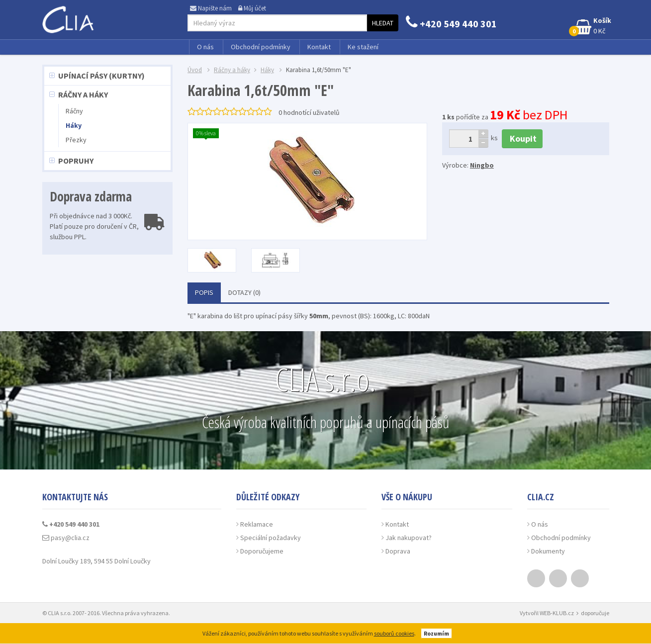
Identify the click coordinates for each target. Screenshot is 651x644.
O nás (205, 47)
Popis (204, 292)
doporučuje (595, 613)
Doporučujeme (262, 551)
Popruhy (76, 161)
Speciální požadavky (271, 538)
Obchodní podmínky (261, 47)
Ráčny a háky (83, 94)
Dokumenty (548, 551)
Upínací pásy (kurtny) (101, 76)
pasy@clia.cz (66, 538)
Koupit (522, 138)
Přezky (76, 140)
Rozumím (436, 633)
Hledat (383, 23)
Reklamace (257, 524)
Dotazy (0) (244, 292)
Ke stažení (363, 47)
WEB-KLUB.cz (557, 613)
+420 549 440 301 (451, 24)
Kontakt (319, 47)
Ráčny (74, 111)
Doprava (398, 551)
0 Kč (591, 26)
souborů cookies (394, 633)
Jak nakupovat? (409, 538)
